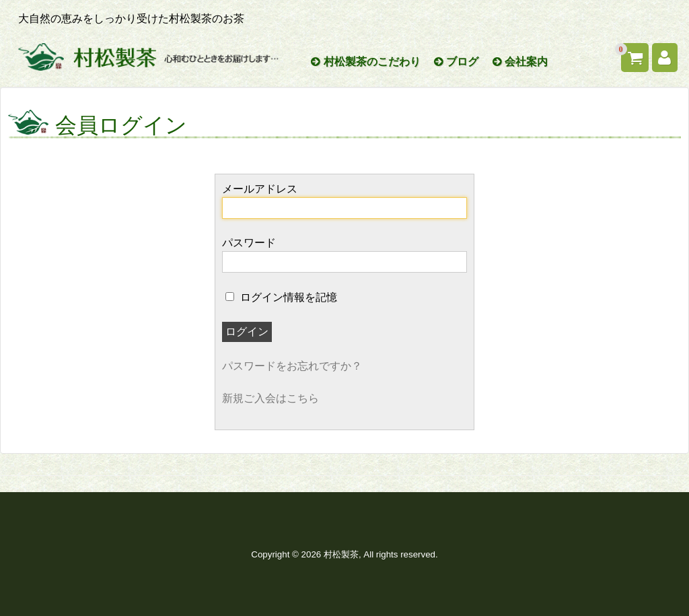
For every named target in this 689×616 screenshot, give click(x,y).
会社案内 (520, 62)
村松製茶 (341, 554)
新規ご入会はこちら (270, 398)
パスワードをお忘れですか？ (292, 366)
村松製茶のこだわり (365, 62)
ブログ (456, 62)
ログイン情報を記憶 (281, 297)
